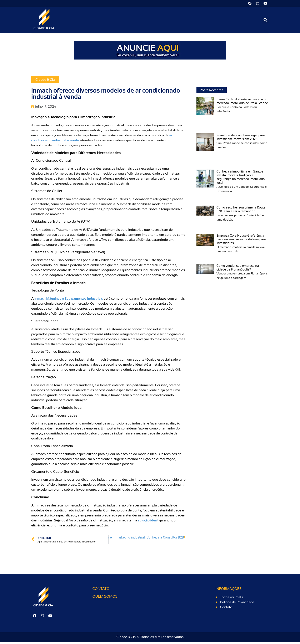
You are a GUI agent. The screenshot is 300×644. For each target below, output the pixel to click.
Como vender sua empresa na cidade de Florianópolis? (238, 268)
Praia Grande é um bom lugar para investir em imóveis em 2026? (241, 138)
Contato (101, 590)
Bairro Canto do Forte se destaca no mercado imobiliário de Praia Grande (242, 102)
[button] (265, 21)
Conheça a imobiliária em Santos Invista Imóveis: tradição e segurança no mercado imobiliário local (241, 178)
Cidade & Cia (45, 80)
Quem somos (105, 597)
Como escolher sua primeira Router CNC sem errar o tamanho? (241, 210)
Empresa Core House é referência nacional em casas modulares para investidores (241, 240)
